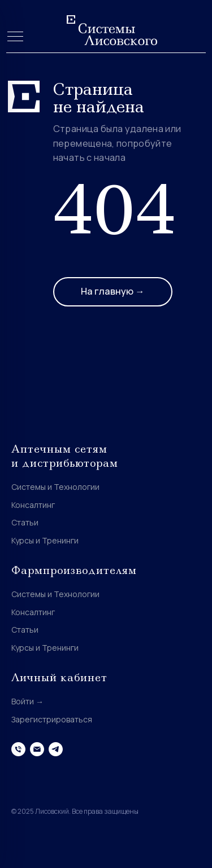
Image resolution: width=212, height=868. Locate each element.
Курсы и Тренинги (45, 540)
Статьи (25, 522)
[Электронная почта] (37, 749)
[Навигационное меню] (15, 37)
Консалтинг (33, 505)
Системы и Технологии (55, 487)
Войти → (27, 701)
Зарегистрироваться (52, 719)
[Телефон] (18, 749)
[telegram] (56, 749)
